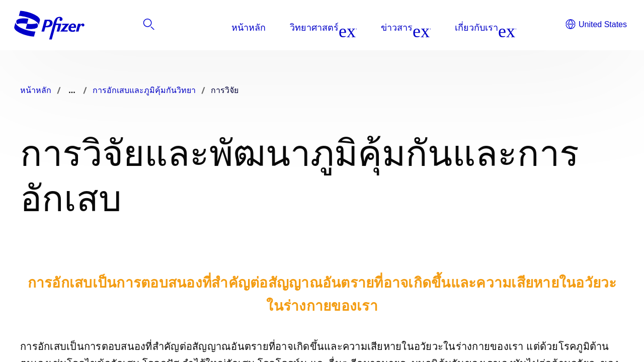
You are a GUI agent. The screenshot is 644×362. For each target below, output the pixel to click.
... (72, 90)
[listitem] (572, 28)
